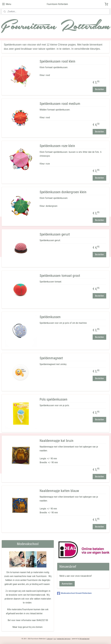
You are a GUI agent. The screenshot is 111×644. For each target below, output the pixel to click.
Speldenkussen (50, 317)
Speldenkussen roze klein (57, 146)
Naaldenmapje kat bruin (57, 441)
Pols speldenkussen (53, 399)
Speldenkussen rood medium (60, 104)
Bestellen (99, 89)
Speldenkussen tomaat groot (60, 276)
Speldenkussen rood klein (57, 61)
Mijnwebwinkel (84, 639)
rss (55, 639)
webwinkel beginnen (64, 639)
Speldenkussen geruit (55, 234)
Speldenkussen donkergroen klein (63, 192)
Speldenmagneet (51, 358)
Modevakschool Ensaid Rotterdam (74, 593)
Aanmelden (67, 584)
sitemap (50, 639)
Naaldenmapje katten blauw (59, 491)
